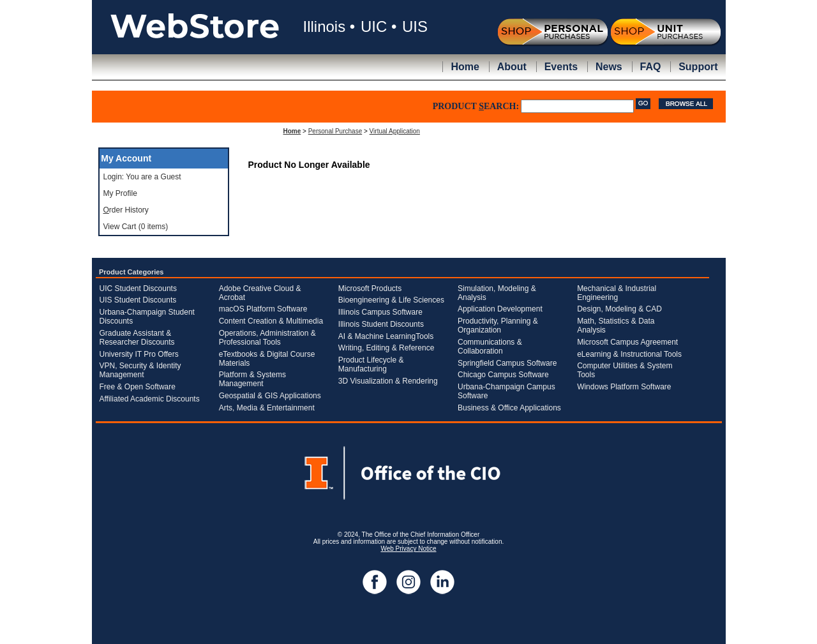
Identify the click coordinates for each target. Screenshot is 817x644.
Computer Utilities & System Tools (625, 370)
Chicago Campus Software (503, 375)
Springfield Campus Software (507, 363)
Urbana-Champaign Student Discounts (147, 317)
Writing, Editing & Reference (386, 348)
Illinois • (329, 26)
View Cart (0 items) (136, 227)
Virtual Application (395, 131)
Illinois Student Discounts (381, 324)
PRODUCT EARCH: (476, 106)
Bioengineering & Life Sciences (391, 300)
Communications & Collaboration (490, 347)
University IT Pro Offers (139, 354)
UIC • (379, 26)
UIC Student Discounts (138, 288)
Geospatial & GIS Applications (270, 396)
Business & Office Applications (509, 408)
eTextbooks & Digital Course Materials (267, 359)
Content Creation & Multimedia (271, 321)
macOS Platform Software (263, 309)
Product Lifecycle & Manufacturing (371, 364)
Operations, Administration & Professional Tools (267, 338)
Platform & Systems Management (252, 379)
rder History (126, 210)
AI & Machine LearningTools (386, 336)
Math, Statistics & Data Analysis (616, 326)
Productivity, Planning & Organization (498, 326)
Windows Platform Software (624, 387)
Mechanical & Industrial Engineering (617, 293)
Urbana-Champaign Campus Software (506, 391)
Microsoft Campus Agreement (627, 342)
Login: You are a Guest (142, 177)
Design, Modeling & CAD (619, 309)
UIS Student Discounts (138, 300)
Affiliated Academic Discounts (150, 399)
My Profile (120, 193)
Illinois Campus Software (380, 312)
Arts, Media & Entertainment (267, 408)
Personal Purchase (335, 131)
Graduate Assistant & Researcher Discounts (137, 338)
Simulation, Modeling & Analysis (497, 293)
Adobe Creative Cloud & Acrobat (260, 293)
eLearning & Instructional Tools (629, 354)
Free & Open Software (138, 387)
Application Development (500, 309)
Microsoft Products (370, 288)
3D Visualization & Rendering (388, 381)
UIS (415, 26)
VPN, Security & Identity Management (140, 370)
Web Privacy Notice (408, 549)
